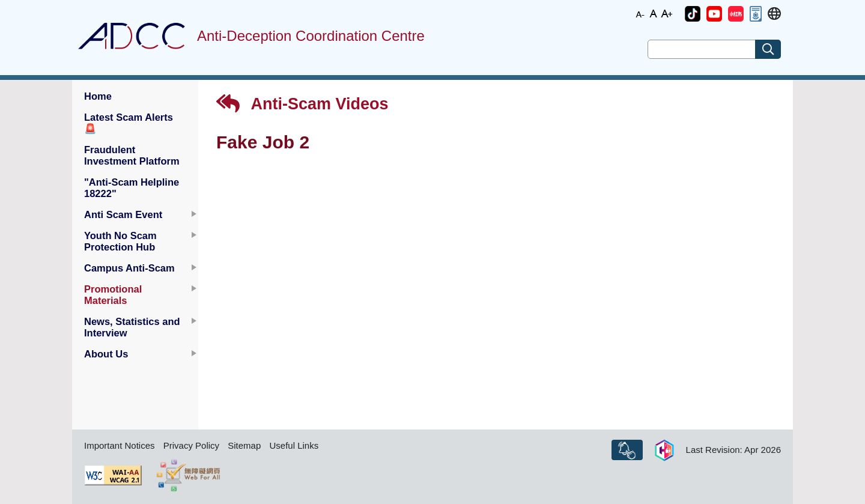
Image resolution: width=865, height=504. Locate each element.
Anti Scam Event (123, 214)
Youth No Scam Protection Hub (120, 241)
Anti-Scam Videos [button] (302, 104)
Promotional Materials (113, 295)
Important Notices (120, 445)
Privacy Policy (191, 445)
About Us (106, 354)
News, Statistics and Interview (132, 327)
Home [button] (98, 96)
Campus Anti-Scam (129, 268)
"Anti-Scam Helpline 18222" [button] (132, 188)
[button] (693, 14)
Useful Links (294, 445)
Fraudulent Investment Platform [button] (132, 155)
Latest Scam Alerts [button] (129, 123)
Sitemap (244, 445)
